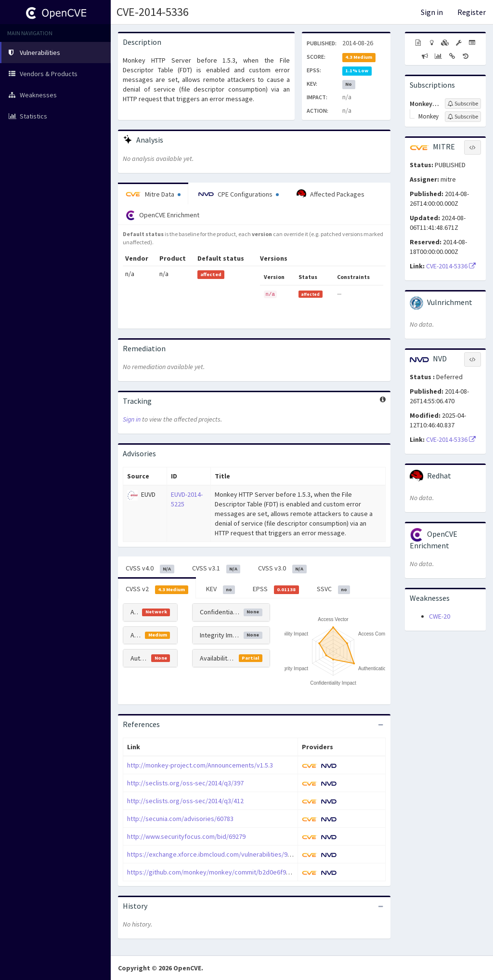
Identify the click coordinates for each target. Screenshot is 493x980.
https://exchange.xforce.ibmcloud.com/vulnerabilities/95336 (214, 854)
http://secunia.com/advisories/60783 (180, 819)
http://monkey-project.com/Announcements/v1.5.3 (200, 765)
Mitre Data (153, 194)
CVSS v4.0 (150, 569)
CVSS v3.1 (216, 569)
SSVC (334, 589)
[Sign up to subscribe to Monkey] (463, 117)
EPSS (276, 589)
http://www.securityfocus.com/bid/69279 (186, 836)
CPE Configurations (239, 194)
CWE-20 (440, 616)
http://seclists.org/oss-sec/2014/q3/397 (185, 783)
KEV (221, 589)
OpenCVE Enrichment (162, 215)
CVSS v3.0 (282, 569)
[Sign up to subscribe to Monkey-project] (463, 104)
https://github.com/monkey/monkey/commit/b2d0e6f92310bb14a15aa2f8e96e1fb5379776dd (261, 872)
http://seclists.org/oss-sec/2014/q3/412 (185, 801)
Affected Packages (331, 194)
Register (472, 12)
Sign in (432, 12)
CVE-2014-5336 (153, 12)
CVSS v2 (157, 589)
